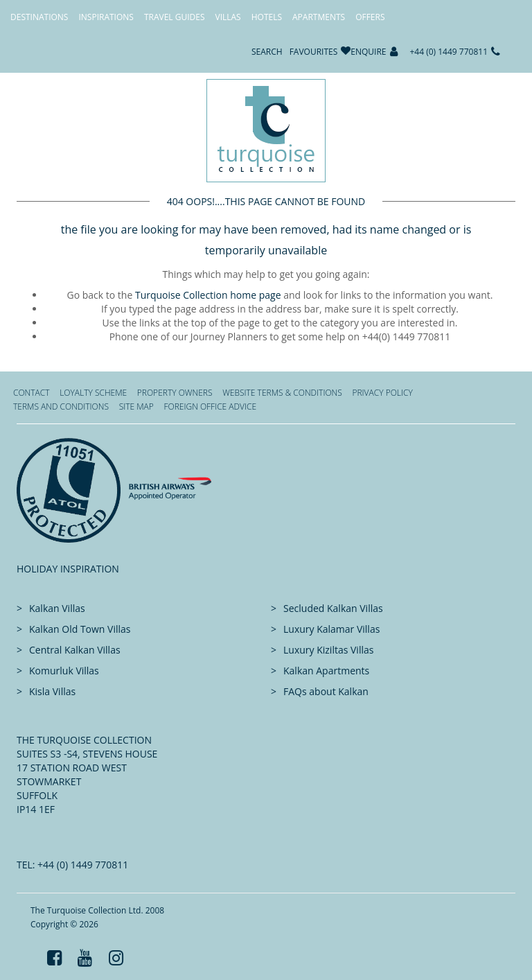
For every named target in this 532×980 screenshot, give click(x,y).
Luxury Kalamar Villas (331, 629)
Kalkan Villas (57, 608)
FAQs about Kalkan (326, 691)
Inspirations (106, 17)
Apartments (319, 17)
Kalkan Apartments (326, 671)
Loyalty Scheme (93, 393)
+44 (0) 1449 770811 (449, 52)
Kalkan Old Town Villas (80, 629)
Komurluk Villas (64, 671)
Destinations (39, 17)
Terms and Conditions (61, 406)
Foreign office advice (210, 406)
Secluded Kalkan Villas (333, 608)
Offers (370, 17)
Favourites (314, 52)
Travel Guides (175, 17)
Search (267, 52)
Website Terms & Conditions (282, 393)
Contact (32, 393)
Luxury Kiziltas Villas (328, 650)
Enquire (368, 52)
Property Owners (175, 393)
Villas (228, 17)
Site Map (136, 406)
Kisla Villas (52, 691)
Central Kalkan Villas (75, 650)
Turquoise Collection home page (208, 295)
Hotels (267, 17)
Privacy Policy (382, 393)
